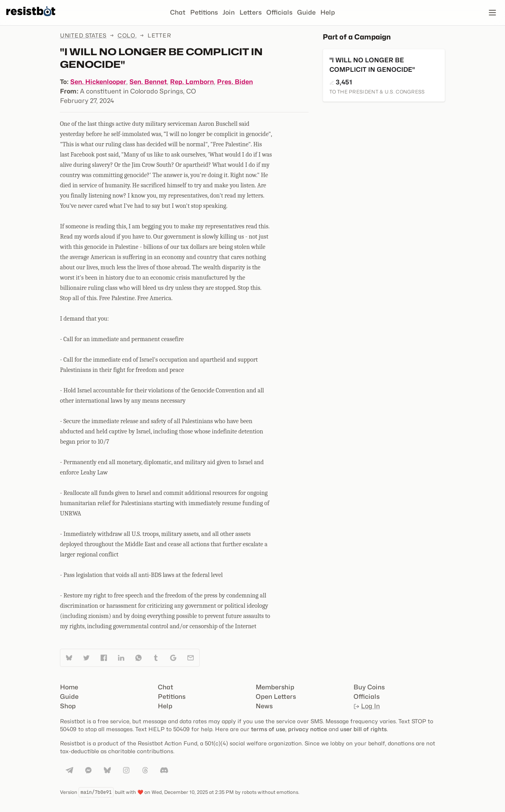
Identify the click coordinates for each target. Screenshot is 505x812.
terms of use (268, 729)
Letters (251, 12)
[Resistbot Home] (31, 19)
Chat (178, 12)
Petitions (204, 12)
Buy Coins (369, 687)
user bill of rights (363, 729)
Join (229, 12)
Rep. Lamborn (192, 82)
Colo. (127, 35)
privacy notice (308, 729)
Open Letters (276, 697)
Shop (68, 706)
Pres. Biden (235, 82)
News (264, 706)
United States (83, 35)
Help (328, 12)
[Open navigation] (492, 13)
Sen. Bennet (148, 82)
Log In (367, 706)
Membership (275, 687)
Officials (279, 12)
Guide (306, 12)
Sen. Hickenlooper (98, 82)
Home (69, 687)
